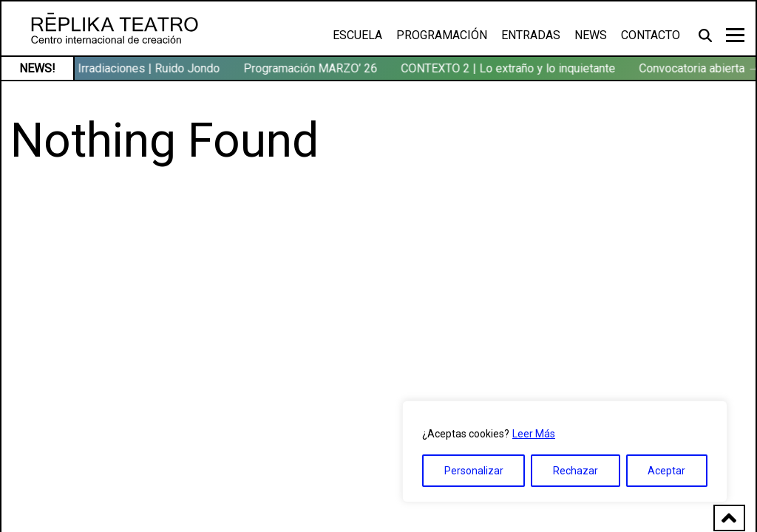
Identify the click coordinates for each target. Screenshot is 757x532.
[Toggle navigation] (735, 35)
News (591, 35)
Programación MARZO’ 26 (312, 68)
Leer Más (534, 434)
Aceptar (666, 471)
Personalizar (474, 471)
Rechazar (576, 471)
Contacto (651, 35)
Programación (442, 35)
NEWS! (37, 68)
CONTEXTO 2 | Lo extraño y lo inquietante (509, 68)
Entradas (531, 35)
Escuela (357, 35)
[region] (565, 451)
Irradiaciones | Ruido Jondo (150, 68)
